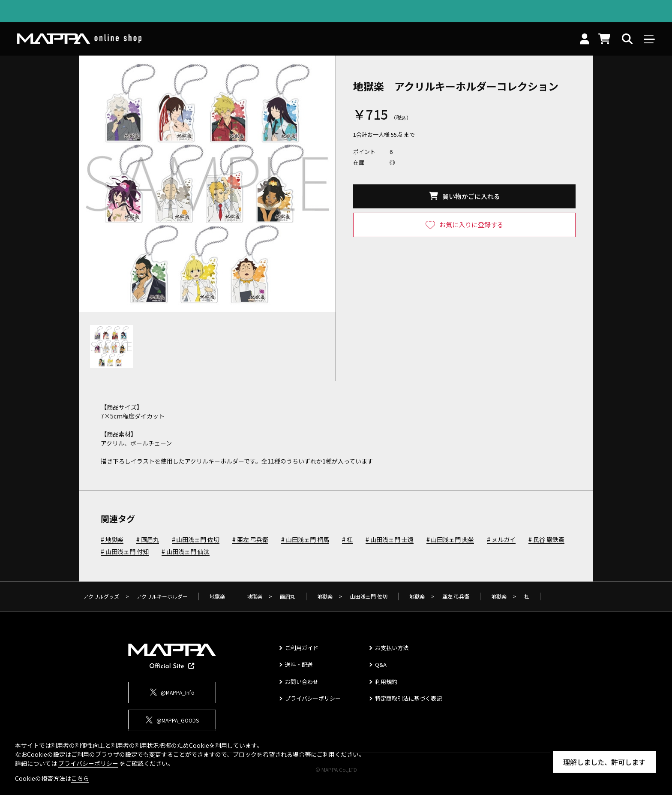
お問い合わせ (302, 682)
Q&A (381, 664)
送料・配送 (299, 664)
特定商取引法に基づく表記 (408, 698)
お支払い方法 (392, 648)
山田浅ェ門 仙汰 (188, 552)
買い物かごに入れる (471, 196)
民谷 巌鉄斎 (549, 540)
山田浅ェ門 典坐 (452, 540)
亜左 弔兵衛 (253, 540)
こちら (80, 778)
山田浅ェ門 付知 (127, 552)
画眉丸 (150, 540)
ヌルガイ (504, 540)
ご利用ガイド (302, 648)
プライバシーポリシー (313, 698)
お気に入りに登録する (471, 224)
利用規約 (386, 682)
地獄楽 (114, 540)
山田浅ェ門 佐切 (198, 540)
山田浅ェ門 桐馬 (307, 540)
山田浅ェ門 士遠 (392, 540)
